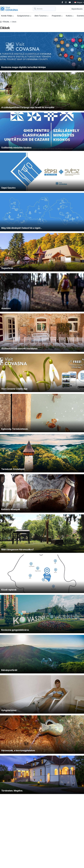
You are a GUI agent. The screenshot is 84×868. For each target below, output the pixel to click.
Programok (57, 16)
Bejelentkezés (77, 9)
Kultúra (70, 16)
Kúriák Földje (7, 16)
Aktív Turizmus (41, 16)
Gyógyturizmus (24, 16)
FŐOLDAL (6, 22)
